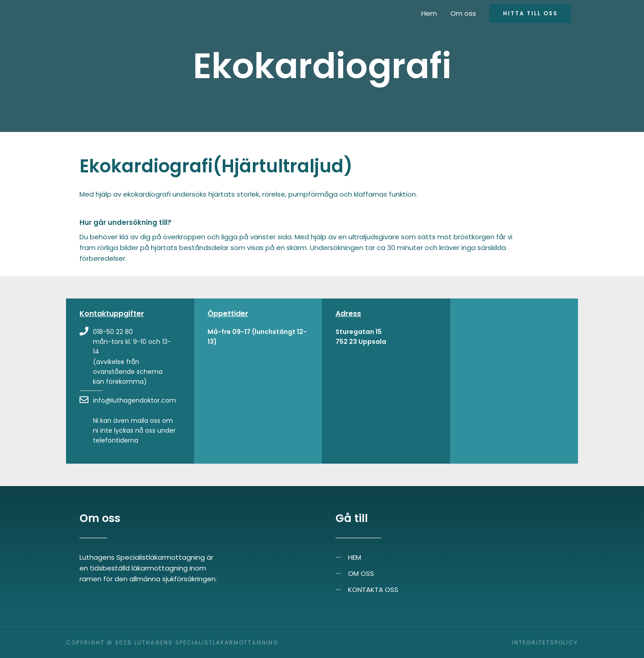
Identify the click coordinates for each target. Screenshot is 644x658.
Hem (429, 13)
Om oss (463, 13)
